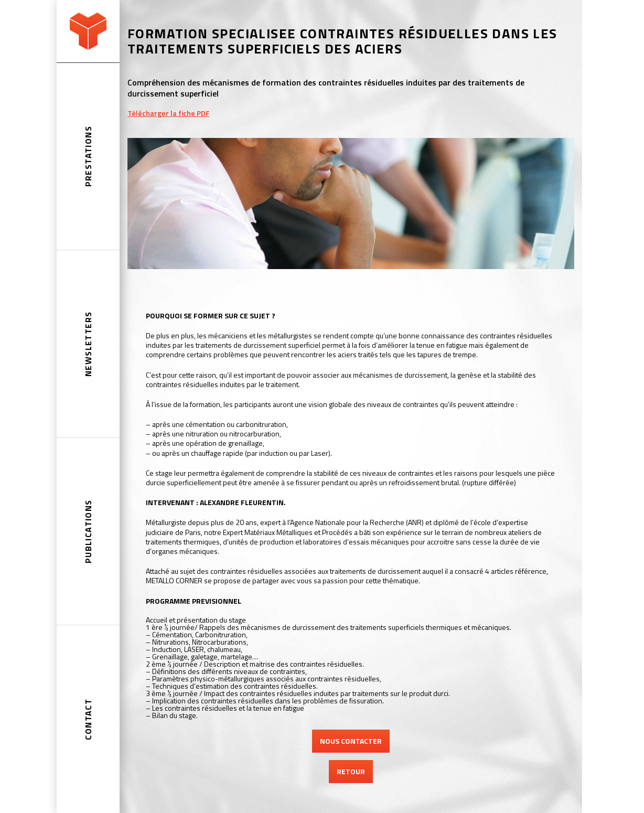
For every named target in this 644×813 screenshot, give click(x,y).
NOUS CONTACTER (351, 741)
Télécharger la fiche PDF (168, 113)
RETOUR (351, 771)
